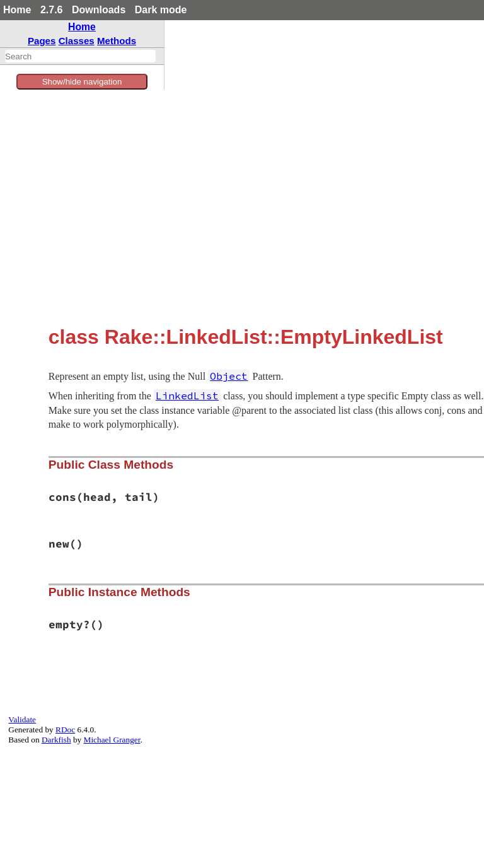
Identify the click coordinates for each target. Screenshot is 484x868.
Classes (77, 41)
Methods (117, 41)
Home (17, 10)
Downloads (99, 10)
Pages (42, 41)
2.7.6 (52, 10)
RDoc (65, 730)
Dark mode (161, 10)
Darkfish (56, 740)
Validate (22, 719)
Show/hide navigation (82, 82)
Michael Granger (112, 740)
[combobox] (80, 56)
